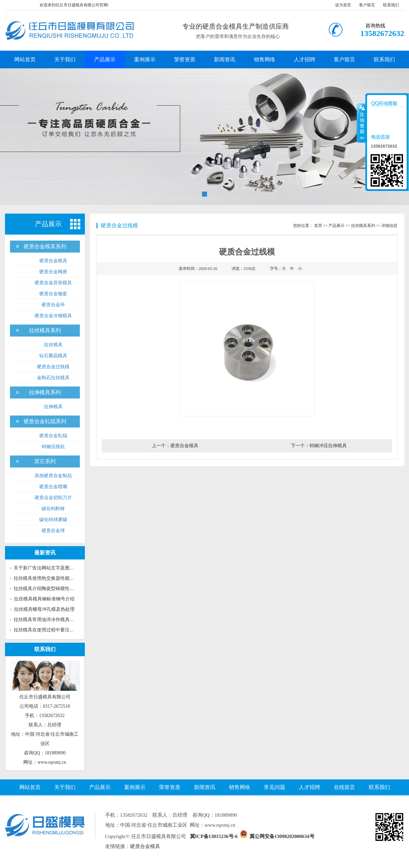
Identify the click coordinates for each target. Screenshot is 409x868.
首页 (318, 226)
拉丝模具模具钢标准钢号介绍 (44, 599)
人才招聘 (305, 59)
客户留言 (367, 5)
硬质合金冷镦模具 (53, 316)
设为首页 (343, 5)
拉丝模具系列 (45, 330)
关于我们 (65, 59)
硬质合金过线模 (53, 367)
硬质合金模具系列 (45, 246)
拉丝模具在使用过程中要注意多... (48, 630)
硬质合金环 (53, 305)
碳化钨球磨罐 (53, 520)
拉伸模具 (53, 407)
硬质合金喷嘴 (53, 487)
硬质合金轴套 (53, 294)
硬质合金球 (53, 531)
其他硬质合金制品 (53, 476)
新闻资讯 (225, 59)
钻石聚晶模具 (53, 356)
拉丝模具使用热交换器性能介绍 (46, 578)
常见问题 (275, 787)
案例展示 (145, 59)
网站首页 (25, 59)
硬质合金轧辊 (53, 436)
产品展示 (105, 59)
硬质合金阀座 (53, 272)
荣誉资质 (185, 59)
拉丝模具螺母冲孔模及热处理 (44, 609)
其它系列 (45, 461)
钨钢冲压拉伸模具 (328, 446)
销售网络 (265, 59)
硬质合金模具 (53, 261)
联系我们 (391, 5)
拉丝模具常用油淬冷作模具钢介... (48, 620)
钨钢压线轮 (53, 447)
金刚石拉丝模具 (53, 378)
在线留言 (344, 787)
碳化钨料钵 (53, 509)
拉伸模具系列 (45, 392)
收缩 (361, 123)
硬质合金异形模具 (53, 283)
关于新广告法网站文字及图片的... (48, 568)
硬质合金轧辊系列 (45, 421)
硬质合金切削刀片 (53, 498)
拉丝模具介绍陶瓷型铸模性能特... (48, 589)
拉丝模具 (53, 345)
